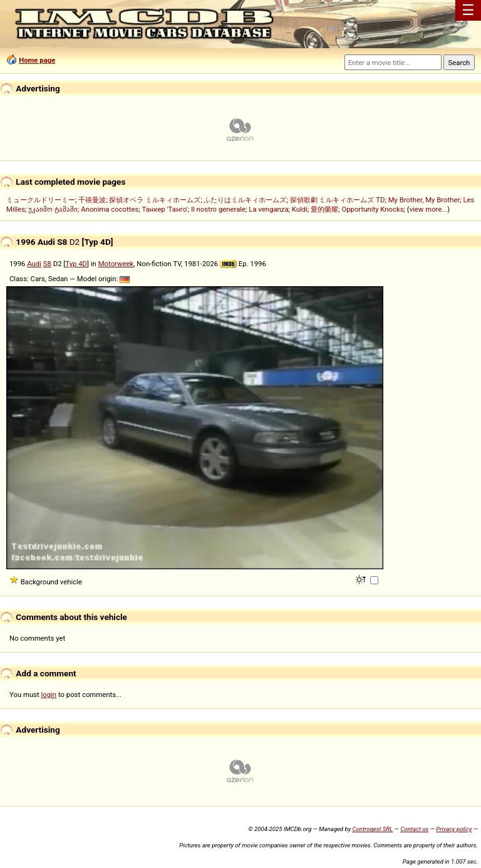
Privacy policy (454, 829)
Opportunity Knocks (372, 209)
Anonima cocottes (110, 209)
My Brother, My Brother (424, 200)
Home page (37, 60)
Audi (34, 264)
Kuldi (300, 209)
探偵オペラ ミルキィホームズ (155, 200)
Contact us (414, 829)
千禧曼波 (92, 200)
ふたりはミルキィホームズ (245, 200)
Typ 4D (76, 264)
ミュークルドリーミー (41, 200)
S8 (47, 264)
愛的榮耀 (324, 209)
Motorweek (116, 264)
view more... (429, 209)
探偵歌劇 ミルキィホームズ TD (338, 200)
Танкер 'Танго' (165, 209)
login (49, 695)
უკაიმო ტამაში (53, 209)
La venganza (268, 209)
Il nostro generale (218, 209)
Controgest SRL (372, 829)
